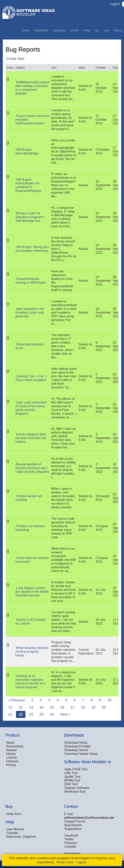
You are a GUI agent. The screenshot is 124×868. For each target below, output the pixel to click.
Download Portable (78, 746)
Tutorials (12, 833)
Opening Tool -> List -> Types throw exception (31, 378)
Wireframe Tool (75, 792)
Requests (59, 30)
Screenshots (15, 746)
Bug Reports (73, 825)
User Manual (15, 829)
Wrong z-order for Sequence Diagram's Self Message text (30, 217)
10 (109, 700)
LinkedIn (70, 847)
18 (83, 707)
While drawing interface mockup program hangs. (32, 652)
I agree (81, 862)
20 (104, 707)
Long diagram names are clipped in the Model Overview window (32, 592)
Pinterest (71, 843)
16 (62, 707)
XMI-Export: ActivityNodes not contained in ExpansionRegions (28, 185)
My (97, 30)
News (26, 30)
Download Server (76, 750)
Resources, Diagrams (21, 837)
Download (41, 30)
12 (21, 707)
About (118, 30)
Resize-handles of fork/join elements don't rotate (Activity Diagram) (32, 468)
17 (73, 707)
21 (10, 714)
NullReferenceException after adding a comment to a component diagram (32, 88)
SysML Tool (72, 777)
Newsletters (73, 854)
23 (31, 714)
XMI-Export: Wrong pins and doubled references (32, 249)
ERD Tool (71, 784)
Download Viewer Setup (81, 754)
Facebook (71, 836)
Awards (11, 750)
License (12, 757)
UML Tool (71, 773)
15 (52, 707)
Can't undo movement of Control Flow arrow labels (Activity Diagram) (31, 408)
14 (41, 707)
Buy (106, 30)
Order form (14, 814)
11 (10, 707)
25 (52, 714)
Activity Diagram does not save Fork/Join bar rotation (31, 438)
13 (31, 707)
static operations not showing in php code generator (30, 313)
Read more (65, 862)
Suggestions (73, 829)
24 (41, 714)
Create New (15, 59)
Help (87, 30)
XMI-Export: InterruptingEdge (27, 151)
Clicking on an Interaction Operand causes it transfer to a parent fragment (30, 682)
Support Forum (75, 821)
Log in (115, 4)
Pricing (11, 765)
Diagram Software (77, 788)
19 (93, 707)
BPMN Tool (72, 780)
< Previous (17, 700)
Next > (65, 714)
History (11, 754)
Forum (75, 30)
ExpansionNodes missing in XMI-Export (31, 281)
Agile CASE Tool (76, 769)
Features (12, 761)
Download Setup (76, 743)
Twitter (69, 839)
